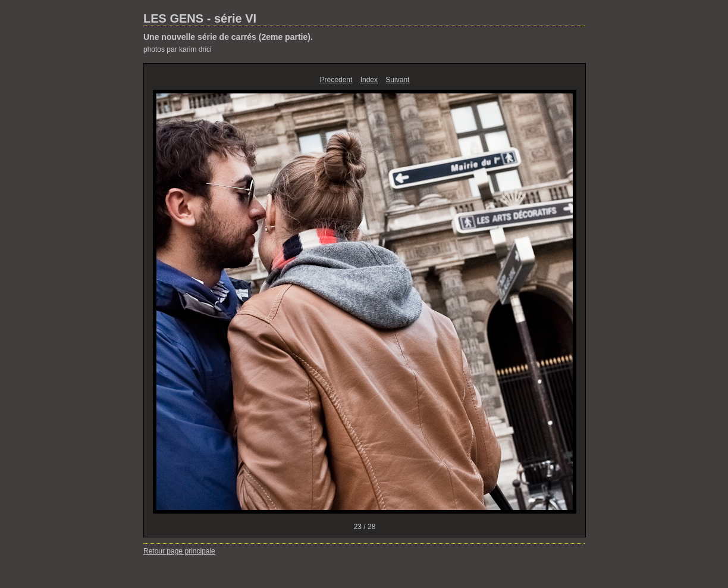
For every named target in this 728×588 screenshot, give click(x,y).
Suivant (397, 80)
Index (369, 80)
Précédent (336, 80)
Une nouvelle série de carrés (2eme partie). (228, 37)
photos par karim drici (178, 49)
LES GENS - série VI (200, 18)
